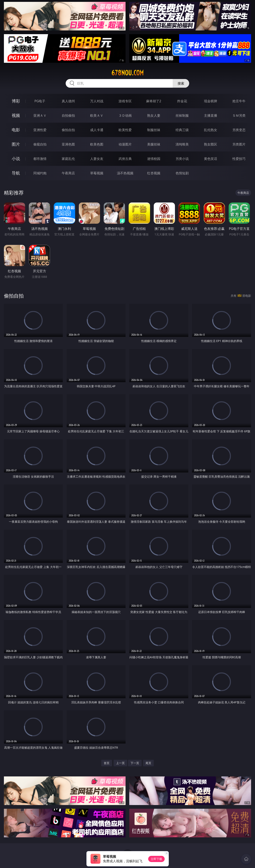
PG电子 (40, 101)
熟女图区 (211, 144)
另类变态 (239, 130)
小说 (16, 159)
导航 (16, 173)
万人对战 (97, 101)
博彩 (16, 101)
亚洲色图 (68, 144)
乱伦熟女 (211, 130)
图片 (16, 144)
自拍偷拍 (68, 115)
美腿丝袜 (154, 144)
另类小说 (182, 159)
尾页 (148, 763)
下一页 (135, 763)
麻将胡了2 (154, 101)
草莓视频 (97, 173)
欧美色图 (97, 144)
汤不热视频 (125, 173)
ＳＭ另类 (239, 115)
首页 (107, 763)
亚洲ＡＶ (40, 115)
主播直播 (211, 115)
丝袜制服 (182, 115)
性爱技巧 (239, 159)
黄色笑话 (211, 159)
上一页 (120, 763)
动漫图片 (125, 144)
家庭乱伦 (68, 159)
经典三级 (182, 130)
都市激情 (40, 159)
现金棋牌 (211, 101)
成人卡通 (97, 130)
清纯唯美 (182, 144)
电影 (16, 130)
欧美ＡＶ (97, 115)
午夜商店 (68, 173)
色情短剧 (182, 173)
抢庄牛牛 (239, 101)
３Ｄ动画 (125, 115)
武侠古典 (125, 159)
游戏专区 (125, 101)
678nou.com (127, 73)
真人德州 (68, 101)
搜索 (181, 83)
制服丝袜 (154, 130)
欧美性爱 (125, 130)
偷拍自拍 (68, 130)
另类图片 (239, 144)
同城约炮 (40, 173)
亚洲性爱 (40, 130)
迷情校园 (154, 159)
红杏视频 (154, 173)
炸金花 (182, 101)
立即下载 (156, 859)
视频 (16, 115)
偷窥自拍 (40, 144)
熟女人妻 (154, 115)
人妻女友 (97, 159)
